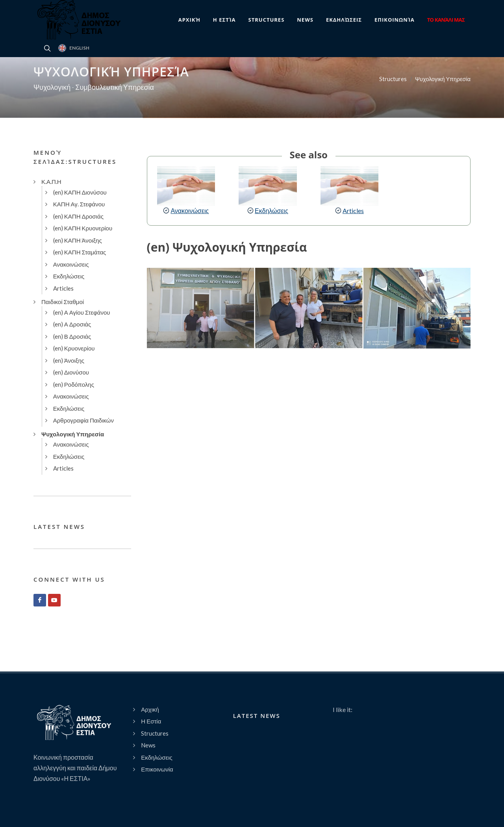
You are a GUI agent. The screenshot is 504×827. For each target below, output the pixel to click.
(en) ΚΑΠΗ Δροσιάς (78, 216)
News (148, 745)
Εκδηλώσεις (271, 210)
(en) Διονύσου (71, 372)
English (74, 48)
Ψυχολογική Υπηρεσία (443, 79)
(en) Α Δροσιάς (72, 324)
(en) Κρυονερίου (74, 348)
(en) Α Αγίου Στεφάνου (82, 312)
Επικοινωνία (157, 769)
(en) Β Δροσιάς (72, 336)
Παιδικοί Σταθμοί (63, 302)
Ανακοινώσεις (190, 210)
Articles (353, 210)
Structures (393, 79)
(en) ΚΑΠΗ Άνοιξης (78, 240)
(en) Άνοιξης (69, 360)
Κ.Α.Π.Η (51, 182)
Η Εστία (151, 721)
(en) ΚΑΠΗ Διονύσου (80, 192)
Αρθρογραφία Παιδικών (83, 420)
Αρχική (150, 709)
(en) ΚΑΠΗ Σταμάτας (80, 252)
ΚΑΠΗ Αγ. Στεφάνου (79, 204)
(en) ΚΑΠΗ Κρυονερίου (83, 228)
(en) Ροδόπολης (74, 384)
